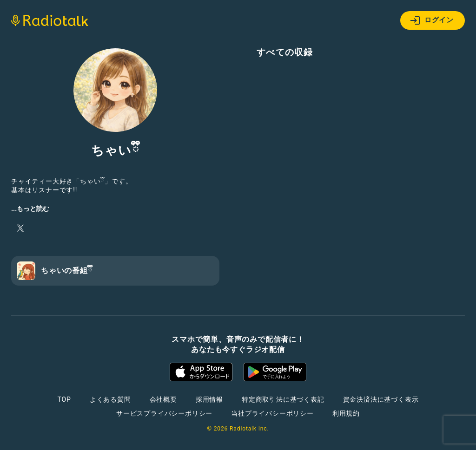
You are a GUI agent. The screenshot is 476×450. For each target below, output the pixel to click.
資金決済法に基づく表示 (381, 399)
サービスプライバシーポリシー (164, 413)
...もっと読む (30, 209)
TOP (64, 399)
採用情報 (209, 399)
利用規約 (346, 413)
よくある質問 (110, 399)
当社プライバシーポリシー (272, 413)
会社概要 (163, 399)
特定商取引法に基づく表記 (283, 399)
